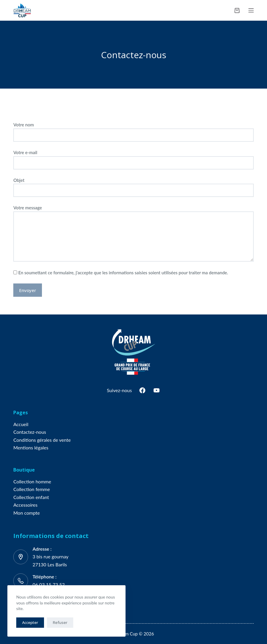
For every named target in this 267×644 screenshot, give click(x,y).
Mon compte (26, 513)
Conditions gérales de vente (42, 440)
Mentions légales (31, 447)
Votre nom (133, 130)
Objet (133, 185)
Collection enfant (31, 497)
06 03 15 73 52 (49, 585)
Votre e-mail (133, 158)
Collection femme (32, 489)
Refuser (60, 622)
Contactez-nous (30, 432)
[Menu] (251, 10)
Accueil (21, 424)
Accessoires (25, 505)
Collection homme (32, 481)
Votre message (133, 233)
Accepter (30, 622)
